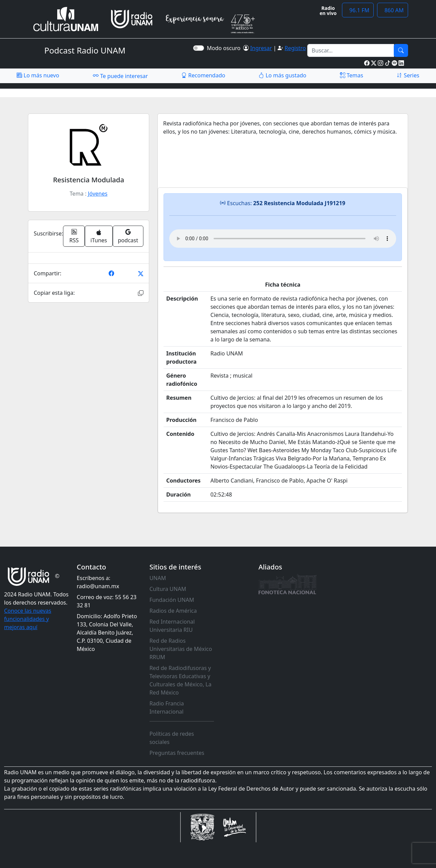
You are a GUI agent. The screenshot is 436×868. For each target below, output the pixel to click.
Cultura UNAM (168, 589)
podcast (128, 236)
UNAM (158, 578)
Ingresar (261, 48)
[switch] (199, 48)
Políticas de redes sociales (172, 738)
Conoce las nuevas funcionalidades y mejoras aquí (28, 619)
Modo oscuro (225, 48)
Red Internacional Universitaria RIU (172, 626)
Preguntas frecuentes (177, 753)
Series (408, 75)
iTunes (99, 237)
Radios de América (173, 611)
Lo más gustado (282, 75)
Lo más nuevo (38, 75)
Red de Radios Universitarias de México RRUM (181, 649)
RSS (74, 236)
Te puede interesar (120, 76)
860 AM (393, 10)
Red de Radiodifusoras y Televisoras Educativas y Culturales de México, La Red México (181, 680)
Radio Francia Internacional (167, 707)
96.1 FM (358, 10)
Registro (295, 48)
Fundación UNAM (172, 600)
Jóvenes (98, 194)
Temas (352, 75)
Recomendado (203, 75)
